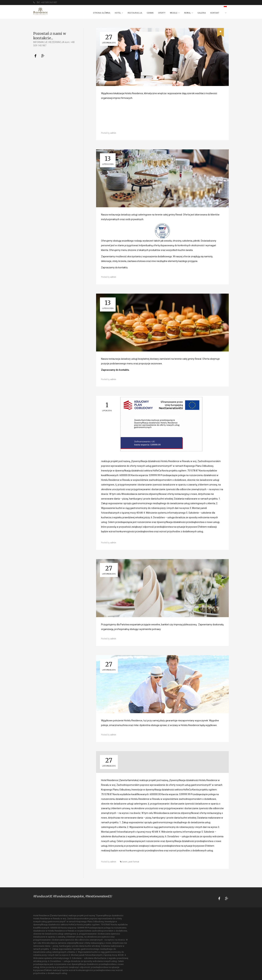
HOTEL (118, 13)
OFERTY (162, 13)
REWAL (187, 13)
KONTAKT (215, 13)
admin (113, 133)
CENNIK (150, 13)
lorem (125, 862)
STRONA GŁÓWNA (102, 13)
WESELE (174, 13)
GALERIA (202, 13)
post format (134, 862)
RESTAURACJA (135, 13)
